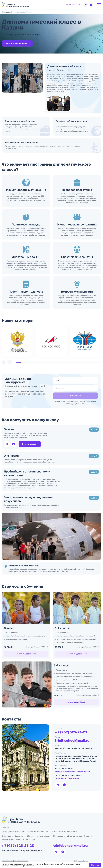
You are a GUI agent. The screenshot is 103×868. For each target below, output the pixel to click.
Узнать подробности (67, 654)
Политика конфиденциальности (15, 861)
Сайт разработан (88, 861)
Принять (95, 865)
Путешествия (59, 836)
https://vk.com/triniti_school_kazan (73, 777)
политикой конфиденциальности (81, 408)
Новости (20, 839)
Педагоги (88, 836)
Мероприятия (8, 839)
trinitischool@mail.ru (73, 746)
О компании (7, 836)
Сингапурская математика (13, 831)
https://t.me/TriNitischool (67, 784)
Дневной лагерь (75, 836)
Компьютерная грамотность (64, 831)
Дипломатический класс (39, 831)
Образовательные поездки (39, 836)
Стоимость (20, 836)
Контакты (30, 839)
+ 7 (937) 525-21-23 (72, 5)
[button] (15, 362)
